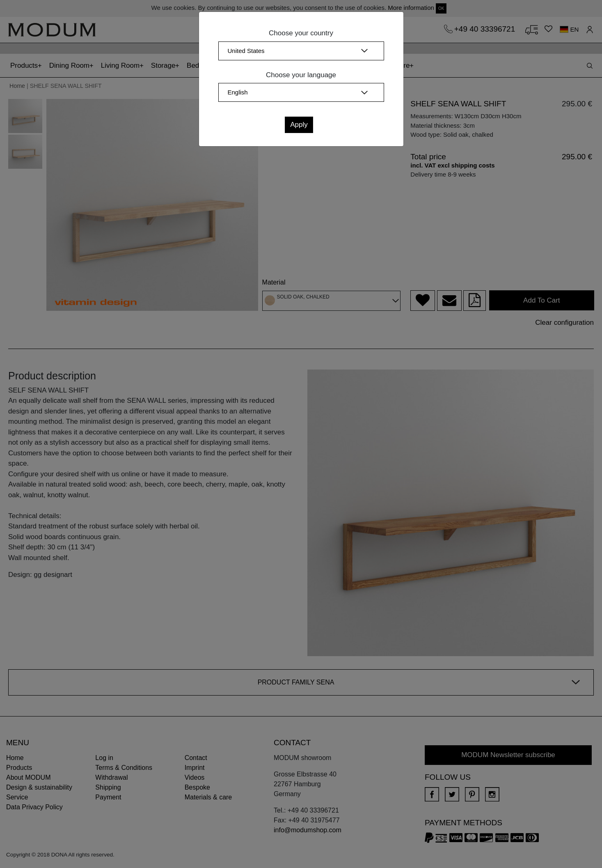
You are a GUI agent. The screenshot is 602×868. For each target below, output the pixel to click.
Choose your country (301, 33)
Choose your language (301, 75)
